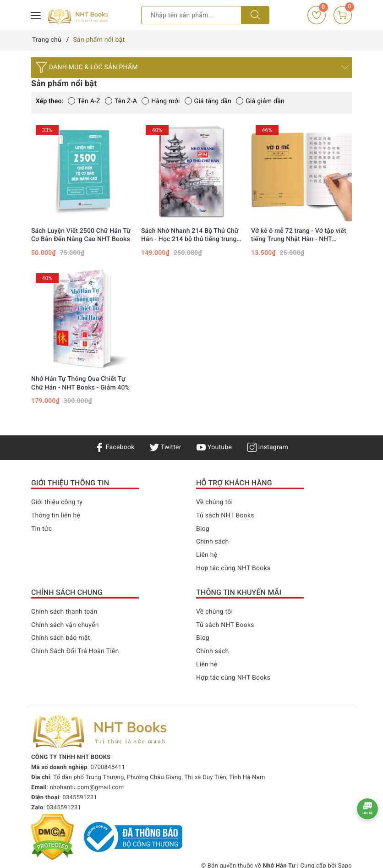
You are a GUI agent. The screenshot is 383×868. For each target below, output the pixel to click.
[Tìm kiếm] (255, 15)
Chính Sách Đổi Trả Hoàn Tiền (75, 651)
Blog (203, 529)
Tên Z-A (121, 101)
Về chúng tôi (214, 502)
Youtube (214, 447)
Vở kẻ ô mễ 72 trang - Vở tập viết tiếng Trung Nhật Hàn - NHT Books (299, 235)
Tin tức (41, 529)
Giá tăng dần (208, 101)
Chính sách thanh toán (64, 612)
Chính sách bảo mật (60, 638)
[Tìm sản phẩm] (191, 15)
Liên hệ (207, 555)
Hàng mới (161, 101)
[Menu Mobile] (36, 14)
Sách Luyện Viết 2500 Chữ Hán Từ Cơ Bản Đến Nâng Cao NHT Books (81, 235)
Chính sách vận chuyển (65, 625)
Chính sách (213, 542)
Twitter (165, 447)
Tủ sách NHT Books (225, 516)
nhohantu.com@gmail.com (87, 788)
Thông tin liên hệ (56, 516)
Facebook (115, 447)
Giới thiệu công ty (57, 502)
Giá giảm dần (260, 101)
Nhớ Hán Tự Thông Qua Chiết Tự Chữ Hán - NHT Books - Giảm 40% (80, 383)
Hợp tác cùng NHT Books (233, 568)
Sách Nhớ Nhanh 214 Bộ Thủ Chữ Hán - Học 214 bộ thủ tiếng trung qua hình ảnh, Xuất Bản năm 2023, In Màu (191, 235)
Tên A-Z (84, 101)
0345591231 (80, 798)
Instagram (268, 447)
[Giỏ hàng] (343, 15)
